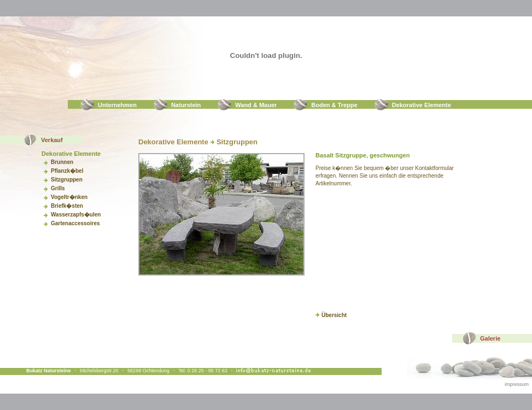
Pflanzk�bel (67, 171)
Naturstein (186, 105)
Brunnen (62, 162)
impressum (517, 384)
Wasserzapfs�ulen (76, 215)
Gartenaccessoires (75, 223)
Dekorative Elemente (422, 105)
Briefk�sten (67, 206)
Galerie (490, 338)
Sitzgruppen (67, 180)
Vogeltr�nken (69, 197)
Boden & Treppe (334, 105)
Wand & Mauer (256, 105)
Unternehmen (117, 105)
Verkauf (52, 140)
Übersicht (331, 315)
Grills (58, 188)
